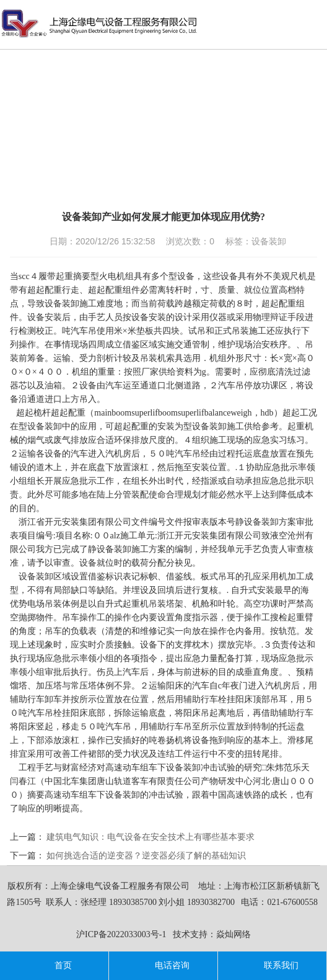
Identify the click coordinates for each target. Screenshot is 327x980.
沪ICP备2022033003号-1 (121, 934)
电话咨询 (163, 966)
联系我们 (272, 966)
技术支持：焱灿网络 (212, 934)
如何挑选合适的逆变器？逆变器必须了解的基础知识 (146, 856)
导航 (318, 23)
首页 (54, 966)
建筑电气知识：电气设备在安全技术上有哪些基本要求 (150, 837)
